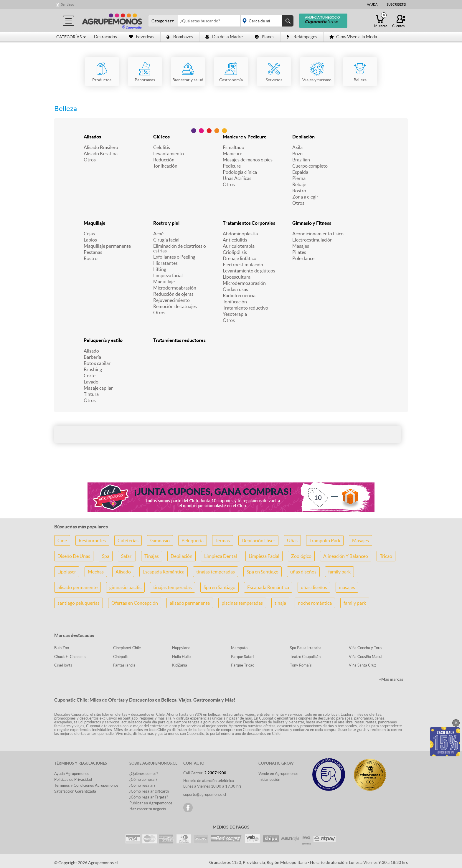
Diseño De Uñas (74, 556)
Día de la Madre (224, 37)
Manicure (232, 153)
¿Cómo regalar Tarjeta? (149, 797)
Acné (158, 234)
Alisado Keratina (101, 153)
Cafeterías (128, 540)
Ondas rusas (235, 289)
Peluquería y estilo (103, 340)
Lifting (160, 269)
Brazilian (301, 160)
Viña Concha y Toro (365, 648)
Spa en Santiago (263, 572)
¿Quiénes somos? (144, 774)
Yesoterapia (235, 314)
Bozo (297, 153)
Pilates (299, 252)
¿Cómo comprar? (143, 779)
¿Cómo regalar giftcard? (149, 791)
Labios (90, 240)
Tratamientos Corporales (249, 223)
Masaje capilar (98, 388)
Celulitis (162, 147)
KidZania (180, 665)
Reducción (164, 160)
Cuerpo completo (310, 166)
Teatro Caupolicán (305, 657)
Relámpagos (302, 37)
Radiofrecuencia (239, 295)
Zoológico (301, 556)
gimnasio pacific (125, 587)
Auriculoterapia (239, 246)
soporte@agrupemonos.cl (205, 795)
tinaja (280, 603)
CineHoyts (63, 665)
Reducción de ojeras (173, 294)
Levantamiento (169, 153)
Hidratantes (165, 263)
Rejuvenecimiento (171, 300)
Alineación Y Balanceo (346, 556)
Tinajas (152, 556)
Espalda (300, 172)
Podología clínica (240, 172)
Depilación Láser (258, 540)
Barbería (92, 357)
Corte (90, 376)
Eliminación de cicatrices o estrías (180, 248)
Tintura (91, 394)
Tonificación (165, 166)
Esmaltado (234, 147)
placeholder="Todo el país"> (266, 21)
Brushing (93, 369)
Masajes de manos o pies (248, 160)
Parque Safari (242, 657)
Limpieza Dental (221, 556)
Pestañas (93, 252)
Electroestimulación (243, 264)
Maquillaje (95, 223)
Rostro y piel (166, 223)
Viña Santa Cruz (362, 665)
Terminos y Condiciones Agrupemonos (86, 785)
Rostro (299, 191)
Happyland (181, 648)
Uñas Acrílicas (237, 178)
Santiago (68, 4)
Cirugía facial (166, 240)
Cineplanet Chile (127, 648)
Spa (106, 556)
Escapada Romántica (164, 572)
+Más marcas (391, 679)
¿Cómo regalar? (142, 785)
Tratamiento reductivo (245, 308)
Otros (90, 160)
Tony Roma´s (301, 665)
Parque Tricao (243, 665)
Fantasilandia (124, 665)
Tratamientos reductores (179, 340)
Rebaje (299, 184)
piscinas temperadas (242, 603)
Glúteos (161, 137)
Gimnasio (160, 540)
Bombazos (180, 37)
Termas (223, 540)
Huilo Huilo (181, 657)
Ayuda (372, 4)
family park (339, 572)
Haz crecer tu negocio (148, 809)
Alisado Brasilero (101, 147)
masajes (347, 587)
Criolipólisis (235, 252)
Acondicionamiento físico (318, 234)
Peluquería (193, 540)
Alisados (92, 137)
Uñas (292, 540)
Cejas (89, 234)
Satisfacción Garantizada (75, 791)
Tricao (386, 556)
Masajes (301, 246)
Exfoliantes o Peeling (174, 257)
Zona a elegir (305, 197)
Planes (265, 37)
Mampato (239, 648)
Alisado (91, 351)
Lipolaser (67, 572)
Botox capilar (97, 363)
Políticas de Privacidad (73, 779)
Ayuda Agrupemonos (72, 774)
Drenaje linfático (240, 258)
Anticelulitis (235, 240)
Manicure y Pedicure (245, 137)
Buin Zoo (62, 648)
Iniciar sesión (269, 779)
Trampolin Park (325, 540)
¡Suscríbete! (396, 4)
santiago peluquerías (79, 603)
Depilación (303, 137)
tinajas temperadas (216, 572)
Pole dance (303, 258)
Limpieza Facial (264, 556)
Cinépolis (121, 657)
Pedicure (232, 166)
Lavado (91, 382)
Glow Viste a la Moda (353, 37)
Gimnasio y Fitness (312, 223)
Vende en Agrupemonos (278, 774)
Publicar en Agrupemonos (151, 803)
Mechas (96, 572)
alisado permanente (77, 587)
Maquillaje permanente (107, 246)
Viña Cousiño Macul (366, 657)
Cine (62, 540)
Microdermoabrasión (175, 288)
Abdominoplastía (240, 234)
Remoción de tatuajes (175, 306)
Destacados (105, 37)
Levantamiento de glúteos (249, 271)
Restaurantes (92, 540)
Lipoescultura (237, 277)
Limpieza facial (168, 275)
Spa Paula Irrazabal (306, 648)
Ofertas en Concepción (135, 603)
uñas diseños (303, 572)
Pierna (299, 178)
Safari (127, 556)
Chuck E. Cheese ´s (70, 657)
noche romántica (315, 603)
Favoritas (142, 37)
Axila (297, 147)
